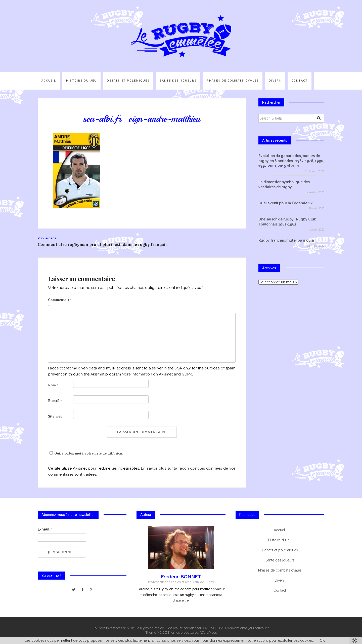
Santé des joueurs (178, 81)
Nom (53, 385)
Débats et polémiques (128, 81)
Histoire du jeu (81, 81)
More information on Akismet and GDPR (157, 374)
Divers (275, 81)
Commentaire (60, 303)
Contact (300, 81)
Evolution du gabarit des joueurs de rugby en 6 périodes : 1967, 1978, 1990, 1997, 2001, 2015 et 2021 (291, 161)
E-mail (55, 401)
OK (322, 640)
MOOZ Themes (168, 633)
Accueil (49, 81)
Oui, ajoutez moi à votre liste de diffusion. (85, 453)
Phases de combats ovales (233, 81)
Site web (55, 416)
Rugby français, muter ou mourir (286, 240)
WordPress (209, 633)
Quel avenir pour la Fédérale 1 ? (285, 203)
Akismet (97, 374)
